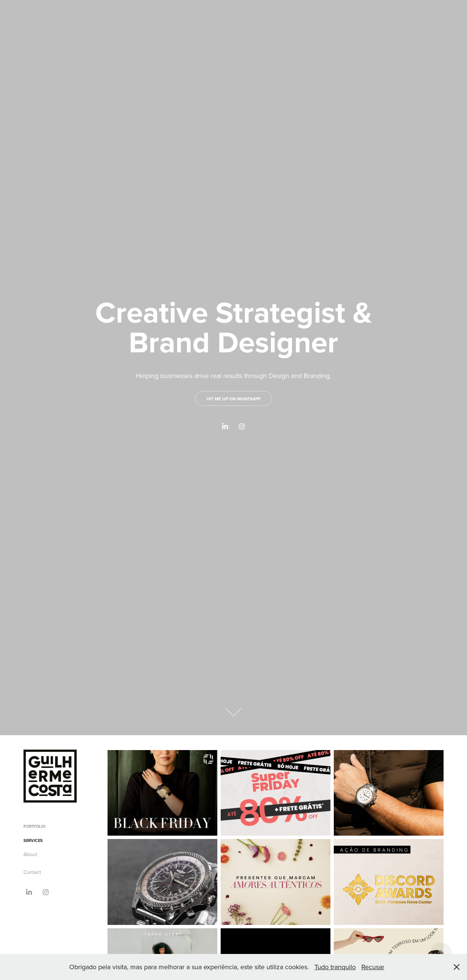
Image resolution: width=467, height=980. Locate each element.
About (30, 854)
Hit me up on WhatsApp (233, 399)
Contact (32, 872)
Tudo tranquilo (335, 967)
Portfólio (34, 826)
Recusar (373, 967)
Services (33, 840)
